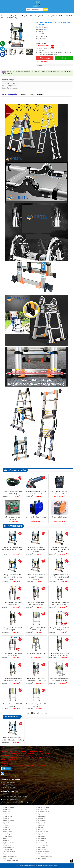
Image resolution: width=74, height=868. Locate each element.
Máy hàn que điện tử (8, 843)
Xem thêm (69, 75)
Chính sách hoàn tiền (9, 782)
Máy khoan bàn (7, 825)
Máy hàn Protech (42, 834)
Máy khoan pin (41, 818)
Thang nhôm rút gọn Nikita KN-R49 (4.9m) (13, 705)
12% (20, 589)
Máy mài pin (6, 818)
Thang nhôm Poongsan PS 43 (36, 653)
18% (20, 614)
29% (20, 665)
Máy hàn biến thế (7, 832)
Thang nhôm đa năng (43, 852)
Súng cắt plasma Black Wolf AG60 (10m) (13, 493)
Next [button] (31, 34)
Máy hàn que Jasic (8, 810)
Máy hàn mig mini (7, 816)
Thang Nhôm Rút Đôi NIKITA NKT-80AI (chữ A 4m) (36, 603)
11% (67, 561)
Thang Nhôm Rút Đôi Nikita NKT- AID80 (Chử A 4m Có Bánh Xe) (13, 549)
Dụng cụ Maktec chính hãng (45, 856)
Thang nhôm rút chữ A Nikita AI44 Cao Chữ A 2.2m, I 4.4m (36, 680)
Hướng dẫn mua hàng (9, 788)
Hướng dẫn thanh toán (9, 785)
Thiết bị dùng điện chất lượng (10, 861)
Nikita (45, 29)
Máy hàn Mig (6, 841)
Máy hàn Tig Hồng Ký (43, 807)
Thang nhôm (6, 854)
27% (43, 614)
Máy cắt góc (6, 827)
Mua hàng (44, 58)
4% (67, 533)
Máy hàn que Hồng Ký (9, 807)
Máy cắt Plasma (42, 838)
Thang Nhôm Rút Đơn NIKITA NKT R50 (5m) (13, 603)
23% (20, 690)
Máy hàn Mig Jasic (8, 814)
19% (43, 589)
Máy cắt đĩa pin (42, 816)
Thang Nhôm (14, 16)
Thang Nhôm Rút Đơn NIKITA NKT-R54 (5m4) (13, 654)
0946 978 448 (44, 62)
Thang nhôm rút (42, 850)
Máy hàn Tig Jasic (42, 810)
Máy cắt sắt (41, 825)
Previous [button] (3, 34)
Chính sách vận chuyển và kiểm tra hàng (15, 797)
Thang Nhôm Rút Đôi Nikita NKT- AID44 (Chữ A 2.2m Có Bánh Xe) (60, 577)
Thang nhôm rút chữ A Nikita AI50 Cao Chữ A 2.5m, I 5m (13, 680)
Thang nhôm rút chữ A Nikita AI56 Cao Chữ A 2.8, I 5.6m (60, 654)
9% (20, 478)
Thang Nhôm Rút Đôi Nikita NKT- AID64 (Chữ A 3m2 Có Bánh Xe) (60, 549)
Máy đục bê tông (42, 821)
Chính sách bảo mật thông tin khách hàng (15, 802)
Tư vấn (64, 58)
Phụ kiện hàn (41, 830)
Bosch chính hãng (42, 858)
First (28, 713)
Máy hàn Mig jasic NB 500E (60, 517)
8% (43, 561)
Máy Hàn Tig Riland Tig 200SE (36, 517)
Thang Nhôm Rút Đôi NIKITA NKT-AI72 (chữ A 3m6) (60, 603)
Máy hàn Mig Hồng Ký (43, 812)
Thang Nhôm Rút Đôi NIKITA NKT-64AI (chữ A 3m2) (13, 629)
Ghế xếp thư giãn (7, 845)
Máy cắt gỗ (40, 827)
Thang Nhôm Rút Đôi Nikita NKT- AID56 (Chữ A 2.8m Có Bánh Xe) (13, 577)
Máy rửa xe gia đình (43, 832)
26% (20, 639)
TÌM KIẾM (46, 9)
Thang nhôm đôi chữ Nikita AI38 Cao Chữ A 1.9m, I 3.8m (60, 680)
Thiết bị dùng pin (42, 854)
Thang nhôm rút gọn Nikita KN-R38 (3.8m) (36, 705)
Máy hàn (40, 814)
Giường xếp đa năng (43, 845)
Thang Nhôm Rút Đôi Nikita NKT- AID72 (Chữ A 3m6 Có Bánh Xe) (36, 549)
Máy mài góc (6, 823)
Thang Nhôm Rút (27, 16)
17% (43, 533)
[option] (17, 35)
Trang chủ (4, 16)
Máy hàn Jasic (41, 836)
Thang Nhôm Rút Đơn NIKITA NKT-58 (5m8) (60, 629)
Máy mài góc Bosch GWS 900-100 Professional (36, 493)
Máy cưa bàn (6, 830)
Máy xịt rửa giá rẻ (7, 834)
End (46, 713)
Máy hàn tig (41, 841)
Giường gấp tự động (43, 843)
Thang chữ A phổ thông (9, 852)
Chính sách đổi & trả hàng (11, 799)
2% (20, 533)
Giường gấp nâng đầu (9, 847)
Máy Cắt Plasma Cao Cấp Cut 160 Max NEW (60, 493)
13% (21, 724)
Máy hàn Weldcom (8, 836)
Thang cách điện (42, 847)
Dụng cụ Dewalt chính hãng (10, 856)
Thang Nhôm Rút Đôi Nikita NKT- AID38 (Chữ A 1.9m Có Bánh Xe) (13, 739)
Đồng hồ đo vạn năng (8, 821)
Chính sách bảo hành (9, 794)
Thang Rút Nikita (40, 16)
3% (43, 478)
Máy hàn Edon (7, 812)
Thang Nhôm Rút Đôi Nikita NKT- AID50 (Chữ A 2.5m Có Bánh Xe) (36, 577)
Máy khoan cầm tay (43, 823)
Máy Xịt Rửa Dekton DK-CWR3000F (13, 518)
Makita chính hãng (8, 858)
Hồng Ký (5, 838)
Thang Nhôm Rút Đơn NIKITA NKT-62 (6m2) (36, 629)
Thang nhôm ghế (7, 850)
